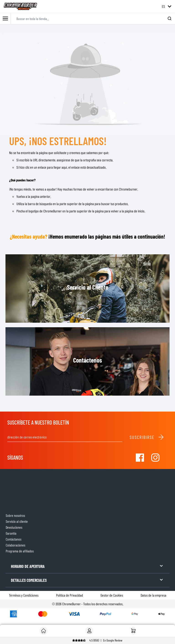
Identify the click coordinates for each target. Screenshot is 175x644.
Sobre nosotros (15, 515)
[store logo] (20, 6)
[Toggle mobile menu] (5, 19)
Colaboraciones (15, 545)
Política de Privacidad (69, 595)
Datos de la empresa (153, 595)
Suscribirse (147, 437)
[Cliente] (44, 631)
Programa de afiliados (20, 551)
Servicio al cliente (17, 521)
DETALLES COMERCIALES (87, 580)
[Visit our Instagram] (155, 458)
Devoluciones (14, 527)
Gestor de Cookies (112, 595)
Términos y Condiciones (24, 595)
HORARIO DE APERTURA (87, 566)
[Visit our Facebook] (140, 458)
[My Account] (89, 631)
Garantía (11, 533)
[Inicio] (133, 631)
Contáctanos (14, 539)
